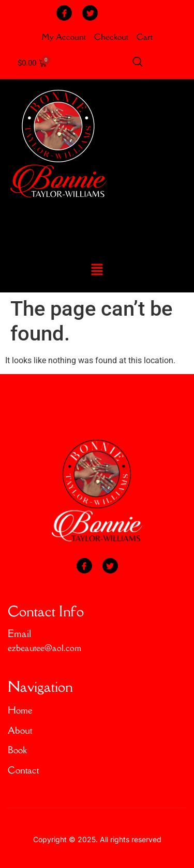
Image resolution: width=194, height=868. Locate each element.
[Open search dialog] (138, 64)
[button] (97, 271)
